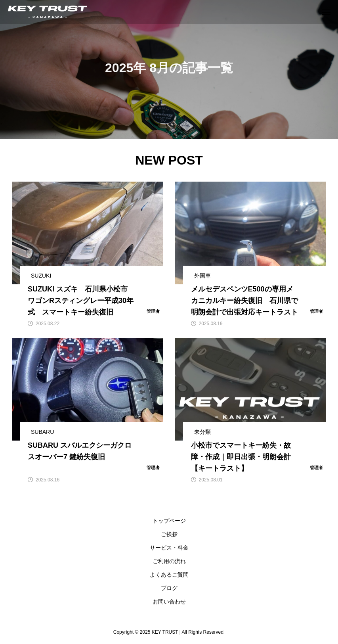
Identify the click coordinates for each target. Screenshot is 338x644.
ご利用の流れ (169, 561)
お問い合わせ (169, 602)
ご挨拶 (169, 534)
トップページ (169, 521)
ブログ (169, 588)
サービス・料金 (169, 548)
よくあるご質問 (169, 575)
